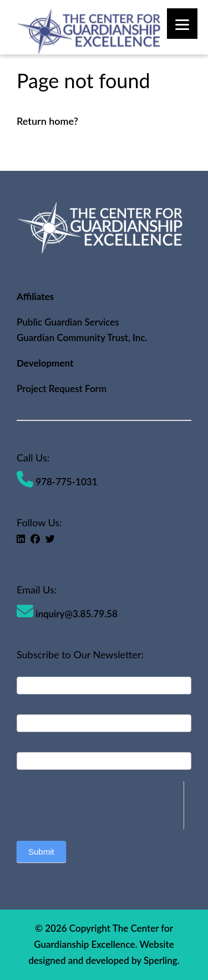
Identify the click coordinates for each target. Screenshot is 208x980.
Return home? (47, 121)
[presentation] (100, 803)
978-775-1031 (57, 482)
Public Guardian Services (68, 322)
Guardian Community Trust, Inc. (82, 337)
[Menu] (182, 24)
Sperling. (162, 960)
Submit (41, 852)
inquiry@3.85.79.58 (67, 614)
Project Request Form (62, 389)
